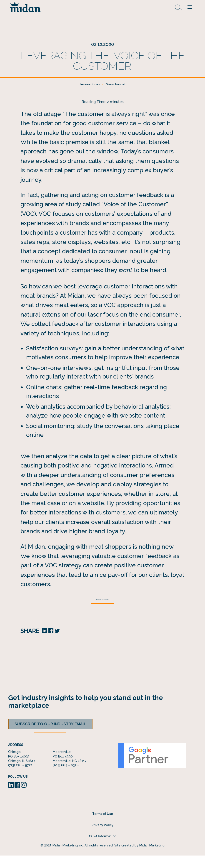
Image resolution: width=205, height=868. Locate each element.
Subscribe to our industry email (50, 736)
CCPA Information (103, 848)
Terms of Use (103, 826)
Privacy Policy (102, 837)
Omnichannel (116, 95)
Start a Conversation (102, 611)
